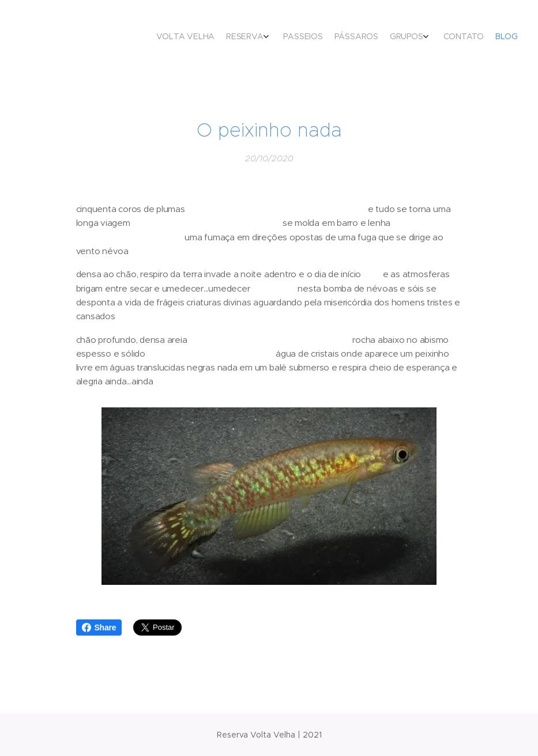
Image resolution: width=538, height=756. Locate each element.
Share (99, 628)
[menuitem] (433, 37)
